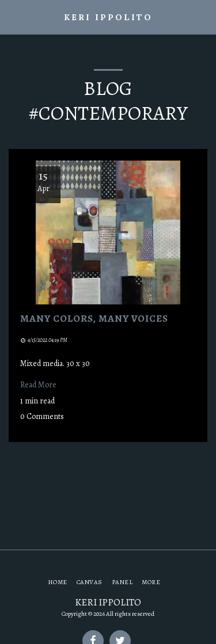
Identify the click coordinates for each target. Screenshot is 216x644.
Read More (38, 385)
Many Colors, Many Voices (94, 318)
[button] (13, 16)
